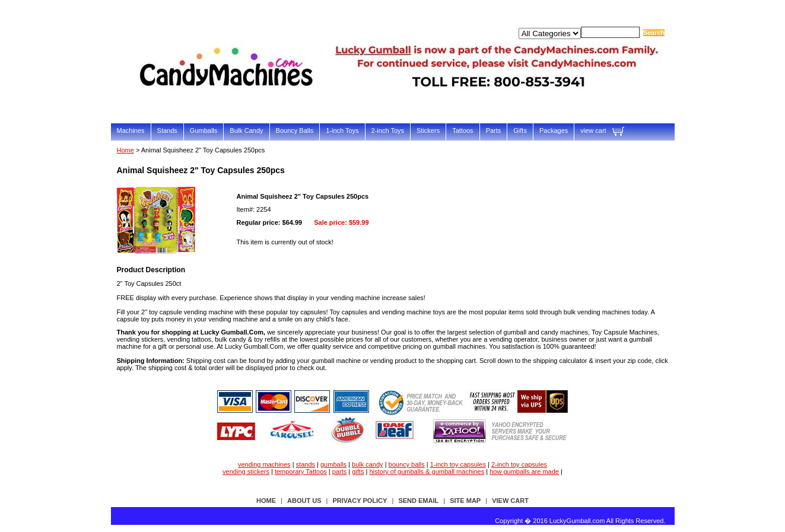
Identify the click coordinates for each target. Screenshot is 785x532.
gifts (358, 472)
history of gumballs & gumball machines (427, 472)
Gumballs (204, 130)
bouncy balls (407, 464)
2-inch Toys (388, 130)
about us (304, 501)
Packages (554, 130)
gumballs (333, 464)
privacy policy (360, 501)
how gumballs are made (524, 472)
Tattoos (463, 130)
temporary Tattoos (301, 472)
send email (418, 501)
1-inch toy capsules (458, 464)
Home (125, 150)
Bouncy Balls (295, 130)
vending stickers (246, 472)
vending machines (264, 464)
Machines (131, 130)
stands (306, 464)
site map (465, 501)
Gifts (520, 130)
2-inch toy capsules (519, 464)
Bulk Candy (246, 130)
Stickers (428, 130)
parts (339, 472)
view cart (593, 130)
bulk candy (368, 464)
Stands (167, 130)
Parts (494, 130)
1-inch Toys (342, 130)
